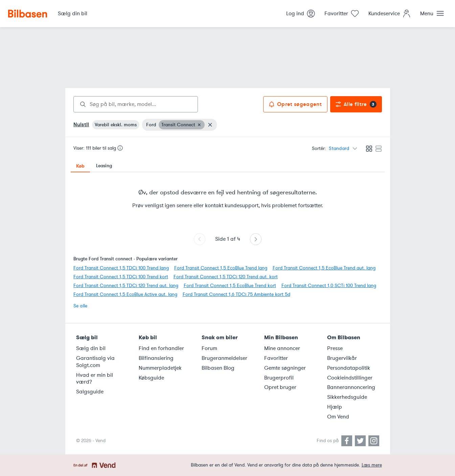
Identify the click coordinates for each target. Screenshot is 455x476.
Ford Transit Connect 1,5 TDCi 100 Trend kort (121, 277)
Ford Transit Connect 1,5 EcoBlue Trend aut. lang (324, 268)
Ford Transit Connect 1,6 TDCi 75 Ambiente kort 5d (236, 294)
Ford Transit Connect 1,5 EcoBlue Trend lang (221, 268)
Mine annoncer (282, 348)
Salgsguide (90, 392)
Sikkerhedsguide (347, 397)
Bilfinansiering (156, 358)
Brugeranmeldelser (224, 358)
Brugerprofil (279, 378)
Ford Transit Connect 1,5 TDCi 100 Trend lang (121, 268)
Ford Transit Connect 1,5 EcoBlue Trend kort (230, 286)
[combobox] (136, 104)
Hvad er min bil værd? (95, 379)
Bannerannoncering (351, 387)
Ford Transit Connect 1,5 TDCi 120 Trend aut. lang (126, 286)
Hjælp (335, 407)
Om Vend (338, 417)
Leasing (104, 166)
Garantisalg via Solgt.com (95, 362)
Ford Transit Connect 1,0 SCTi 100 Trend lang (329, 286)
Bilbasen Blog (218, 368)
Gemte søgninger (285, 368)
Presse (335, 348)
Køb (80, 166)
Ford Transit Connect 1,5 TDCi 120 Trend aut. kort (226, 277)
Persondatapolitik (349, 368)
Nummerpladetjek (160, 368)
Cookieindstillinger (350, 378)
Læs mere (372, 465)
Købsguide (151, 378)
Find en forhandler (161, 348)
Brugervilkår (342, 358)
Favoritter (276, 358)
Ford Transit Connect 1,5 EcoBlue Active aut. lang (125, 294)
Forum (209, 348)
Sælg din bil (91, 348)
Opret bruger (280, 387)
